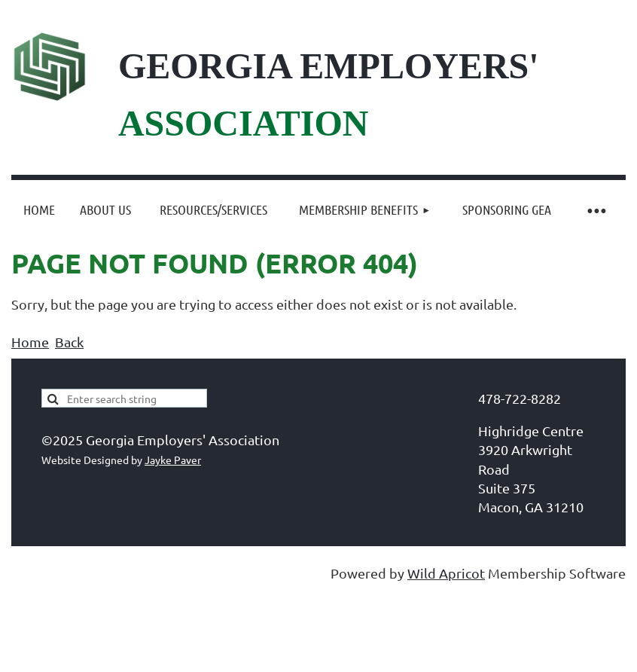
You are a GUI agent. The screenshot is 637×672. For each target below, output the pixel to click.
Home (30, 342)
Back (69, 342)
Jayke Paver (173, 460)
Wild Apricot (446, 573)
